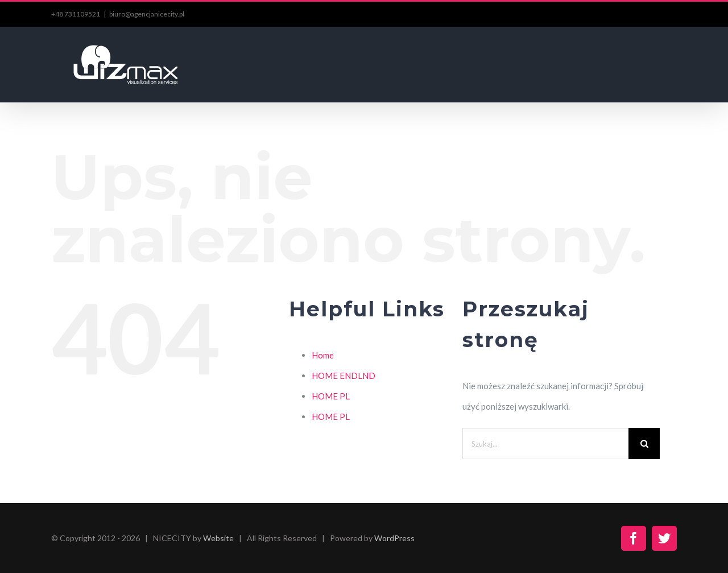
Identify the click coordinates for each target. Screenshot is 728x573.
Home (323, 355)
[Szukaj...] (545, 444)
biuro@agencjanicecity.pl (147, 14)
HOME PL (331, 396)
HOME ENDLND (344, 376)
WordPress (394, 538)
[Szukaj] (644, 444)
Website (218, 538)
